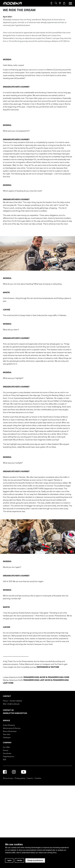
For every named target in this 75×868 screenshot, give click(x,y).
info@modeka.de (13, 821)
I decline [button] (20, 860)
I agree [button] (9, 860)
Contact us (8, 827)
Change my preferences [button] (35, 860)
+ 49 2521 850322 (15, 818)
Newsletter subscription (15, 830)
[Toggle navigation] (70, 3)
